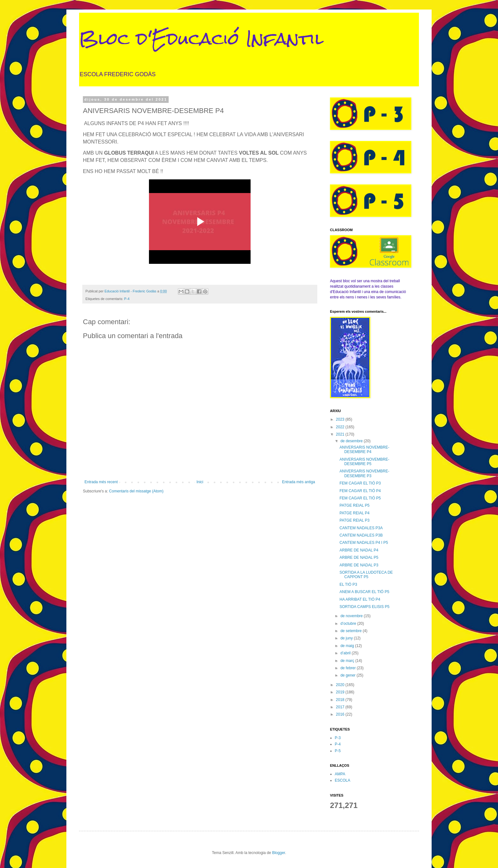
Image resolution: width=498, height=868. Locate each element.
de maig (348, 646)
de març (348, 661)
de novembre (352, 616)
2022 (341, 427)
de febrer (349, 668)
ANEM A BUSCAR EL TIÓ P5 (364, 592)
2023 (341, 419)
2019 (341, 692)
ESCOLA (343, 780)
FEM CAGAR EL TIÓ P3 (360, 483)
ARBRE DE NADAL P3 (359, 565)
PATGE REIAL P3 (354, 520)
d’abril (346, 653)
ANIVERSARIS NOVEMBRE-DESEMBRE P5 (364, 462)
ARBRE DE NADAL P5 (359, 558)
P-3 (338, 738)
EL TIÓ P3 (348, 584)
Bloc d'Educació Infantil (201, 39)
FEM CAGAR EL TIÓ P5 (360, 498)
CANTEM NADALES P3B (361, 535)
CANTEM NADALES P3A (361, 528)
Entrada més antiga (299, 482)
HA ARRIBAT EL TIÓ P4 (360, 599)
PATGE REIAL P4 (354, 513)
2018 (341, 700)
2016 (341, 714)
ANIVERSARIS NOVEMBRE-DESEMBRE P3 (364, 473)
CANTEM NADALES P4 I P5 (364, 543)
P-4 (127, 299)
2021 (341, 434)
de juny (347, 638)
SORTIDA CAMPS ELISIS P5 (364, 607)
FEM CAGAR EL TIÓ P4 (360, 491)
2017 (341, 707)
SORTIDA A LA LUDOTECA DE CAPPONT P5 (366, 575)
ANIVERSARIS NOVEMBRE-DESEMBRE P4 (364, 450)
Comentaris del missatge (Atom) (136, 491)
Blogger (279, 853)
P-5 (338, 751)
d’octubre (349, 624)
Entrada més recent (101, 482)
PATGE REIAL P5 (354, 505)
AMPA (340, 774)
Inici (200, 482)
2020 (341, 685)
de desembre (352, 441)
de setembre (352, 631)
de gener (349, 675)
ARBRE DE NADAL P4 (359, 550)
